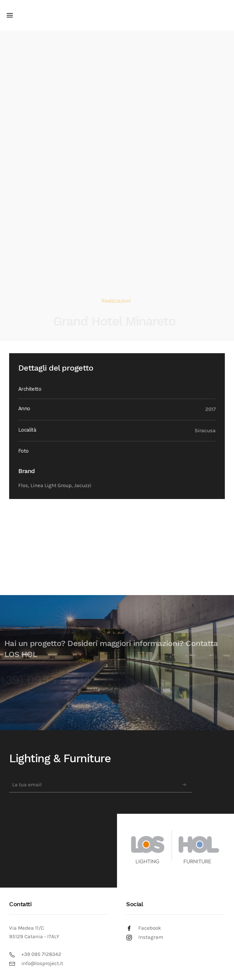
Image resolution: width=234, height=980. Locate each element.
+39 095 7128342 (41, 954)
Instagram (151, 937)
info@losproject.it (42, 963)
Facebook (150, 928)
